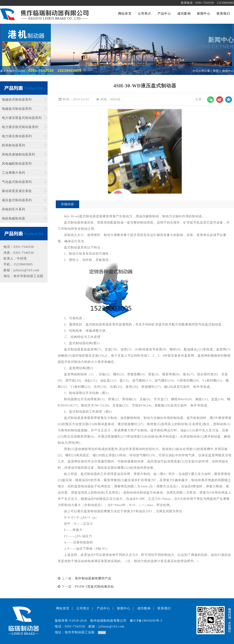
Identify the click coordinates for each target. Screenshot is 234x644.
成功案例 (144, 608)
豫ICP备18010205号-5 (146, 621)
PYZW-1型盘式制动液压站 (94, 587)
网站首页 (63, 608)
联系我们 (164, 608)
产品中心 (103, 608)
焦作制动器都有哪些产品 (93, 578)
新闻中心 (124, 608)
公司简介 (83, 608)
